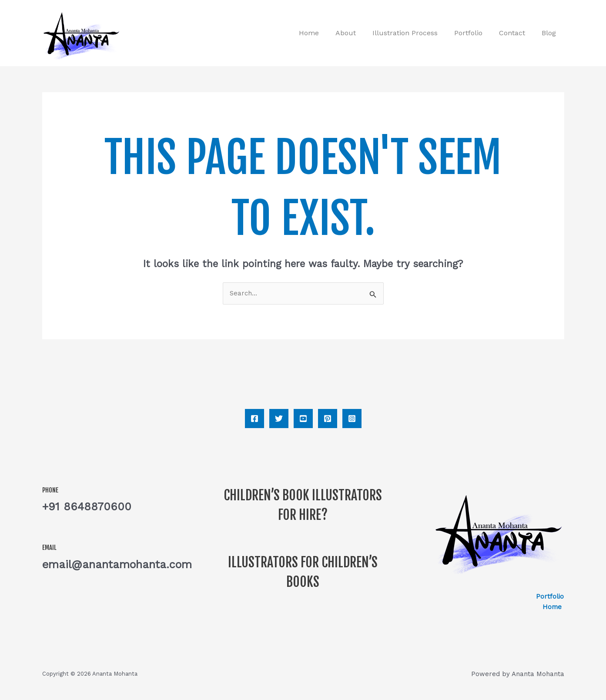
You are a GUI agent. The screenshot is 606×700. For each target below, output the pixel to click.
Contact (516, 33)
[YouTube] (303, 419)
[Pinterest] (328, 419)
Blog (550, 33)
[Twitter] (279, 419)
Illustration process (414, 33)
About (357, 33)
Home (323, 33)
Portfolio (475, 33)
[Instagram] (352, 419)
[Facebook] (254, 419)
